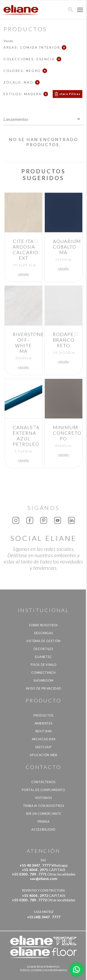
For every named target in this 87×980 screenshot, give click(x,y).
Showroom (43, 680)
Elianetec (43, 657)
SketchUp (43, 747)
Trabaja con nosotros (44, 806)
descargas (44, 633)
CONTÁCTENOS (43, 782)
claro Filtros (70, 94)
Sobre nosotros (43, 625)
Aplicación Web (43, 755)
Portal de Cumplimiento (43, 790)
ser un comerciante (44, 814)
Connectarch (43, 673)
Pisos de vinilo (44, 665)
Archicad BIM (44, 739)
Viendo (8, 41)
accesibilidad (43, 829)
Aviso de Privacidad (43, 688)
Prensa (44, 822)
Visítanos (44, 798)
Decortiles (43, 649)
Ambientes (44, 723)
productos (43, 715)
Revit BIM (44, 731)
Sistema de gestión (43, 641)
